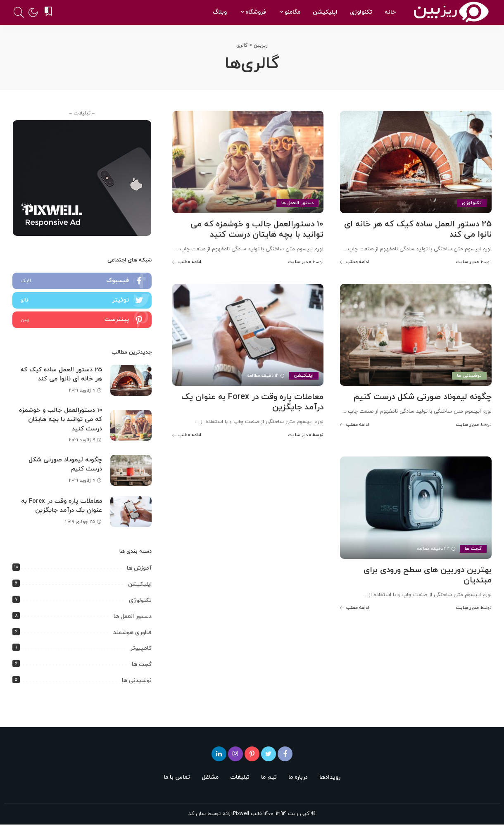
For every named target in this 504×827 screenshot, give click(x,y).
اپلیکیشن (304, 375)
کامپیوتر (141, 648)
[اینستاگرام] (235, 754)
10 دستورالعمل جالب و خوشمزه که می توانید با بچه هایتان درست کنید (257, 229)
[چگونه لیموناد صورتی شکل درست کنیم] (416, 335)
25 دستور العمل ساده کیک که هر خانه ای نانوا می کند (418, 229)
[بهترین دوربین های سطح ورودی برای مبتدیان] (416, 508)
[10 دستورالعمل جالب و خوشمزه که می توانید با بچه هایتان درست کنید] (248, 162)
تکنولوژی (472, 203)
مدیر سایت (468, 262)
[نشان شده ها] (49, 12)
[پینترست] (252, 754)
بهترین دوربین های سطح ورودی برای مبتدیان (427, 575)
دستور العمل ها (298, 203)
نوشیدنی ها (469, 375)
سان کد (197, 814)
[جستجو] (19, 12)
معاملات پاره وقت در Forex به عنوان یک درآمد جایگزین (252, 402)
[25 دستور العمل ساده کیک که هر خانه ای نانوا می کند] (416, 162)
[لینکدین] (219, 754)
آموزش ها (139, 569)
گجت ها (473, 549)
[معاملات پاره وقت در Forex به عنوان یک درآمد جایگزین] (248, 335)
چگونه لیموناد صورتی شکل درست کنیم (423, 397)
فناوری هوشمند (132, 633)
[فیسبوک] (285, 754)
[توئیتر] (269, 754)
